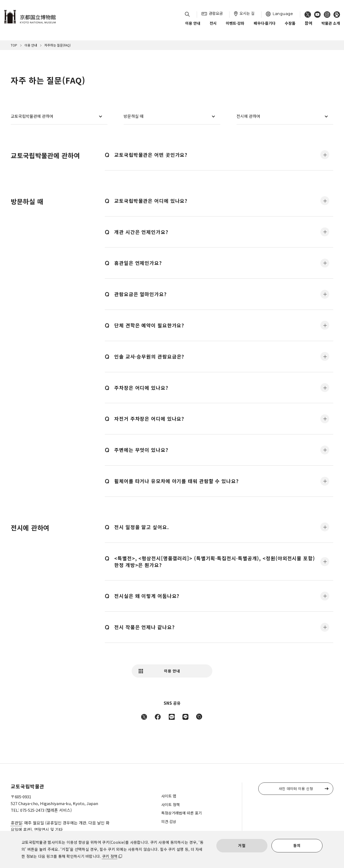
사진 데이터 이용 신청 (296, 789)
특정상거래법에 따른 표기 (182, 813)
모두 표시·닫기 (325, 155)
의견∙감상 (169, 821)
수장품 (290, 27)
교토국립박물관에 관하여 (32, 116)
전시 (213, 27)
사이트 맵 (169, 796)
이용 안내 (193, 27)
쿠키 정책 (110, 856)
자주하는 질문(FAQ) (58, 45)
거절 (242, 845)
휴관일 (16, 823)
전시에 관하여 (248, 116)
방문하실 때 (134, 116)
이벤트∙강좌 (235, 27)
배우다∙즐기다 (265, 27)
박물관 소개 (331, 27)
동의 (297, 845)
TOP (14, 45)
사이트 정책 (171, 805)
